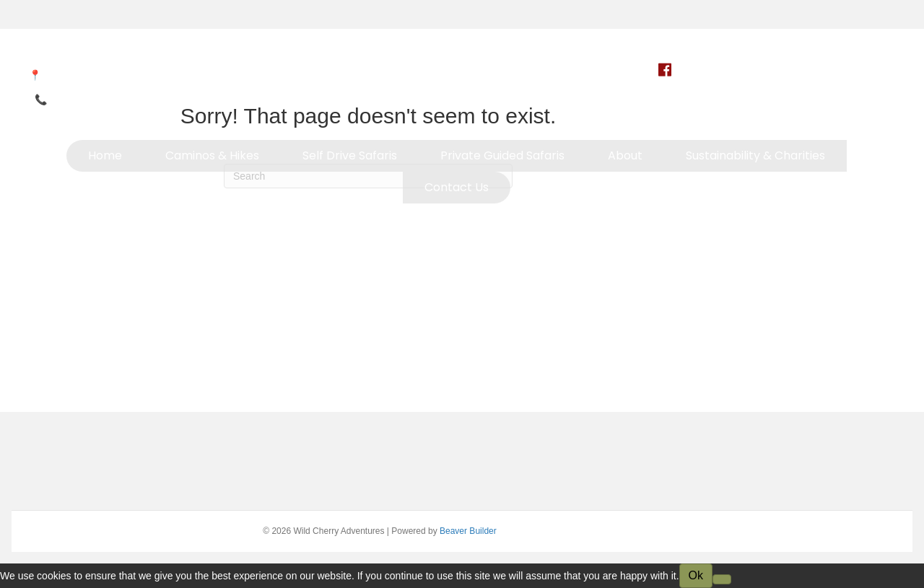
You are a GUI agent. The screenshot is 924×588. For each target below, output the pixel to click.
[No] (722, 579)
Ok (696, 575)
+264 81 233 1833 (91, 100)
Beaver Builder (468, 531)
